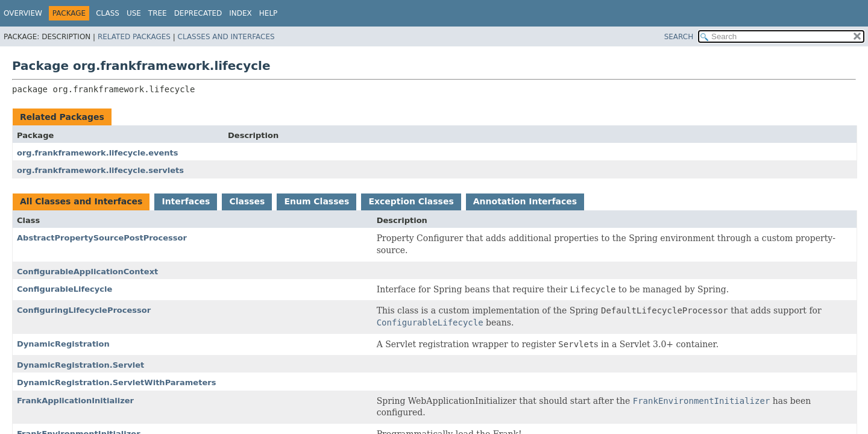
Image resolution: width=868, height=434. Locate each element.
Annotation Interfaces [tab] (525, 201)
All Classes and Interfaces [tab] (81, 201)
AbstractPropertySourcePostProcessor (102, 238)
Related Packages (134, 37)
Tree (158, 13)
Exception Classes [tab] (411, 201)
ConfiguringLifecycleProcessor (84, 310)
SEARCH (679, 37)
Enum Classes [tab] (316, 201)
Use (134, 13)
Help (269, 13)
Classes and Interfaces (226, 37)
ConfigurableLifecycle (64, 289)
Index (241, 13)
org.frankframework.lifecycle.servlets (100, 170)
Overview (23, 13)
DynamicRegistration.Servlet (80, 365)
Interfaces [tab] (186, 201)
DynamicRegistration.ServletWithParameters (116, 382)
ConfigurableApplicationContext (87, 272)
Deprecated (198, 13)
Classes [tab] (247, 201)
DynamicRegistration (63, 344)
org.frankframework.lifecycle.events (98, 153)
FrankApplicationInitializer (75, 401)
